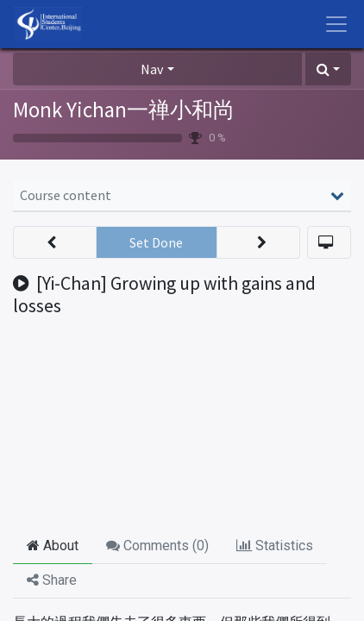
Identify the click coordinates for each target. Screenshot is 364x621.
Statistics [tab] (275, 546)
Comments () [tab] (157, 546)
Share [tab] (52, 580)
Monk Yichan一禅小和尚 (124, 110)
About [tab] (53, 546)
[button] (328, 69)
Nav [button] (152, 69)
